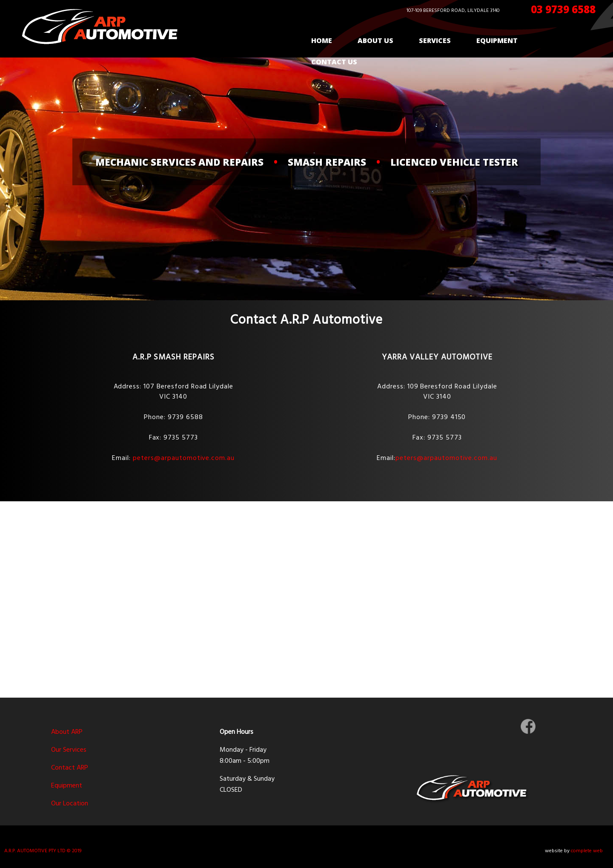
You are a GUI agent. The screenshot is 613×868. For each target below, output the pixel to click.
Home (322, 40)
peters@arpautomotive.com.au (184, 458)
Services (435, 40)
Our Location (70, 804)
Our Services (69, 750)
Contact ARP (70, 768)
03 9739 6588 (563, 9)
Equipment (497, 40)
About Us (375, 40)
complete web (587, 851)
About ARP (67, 732)
